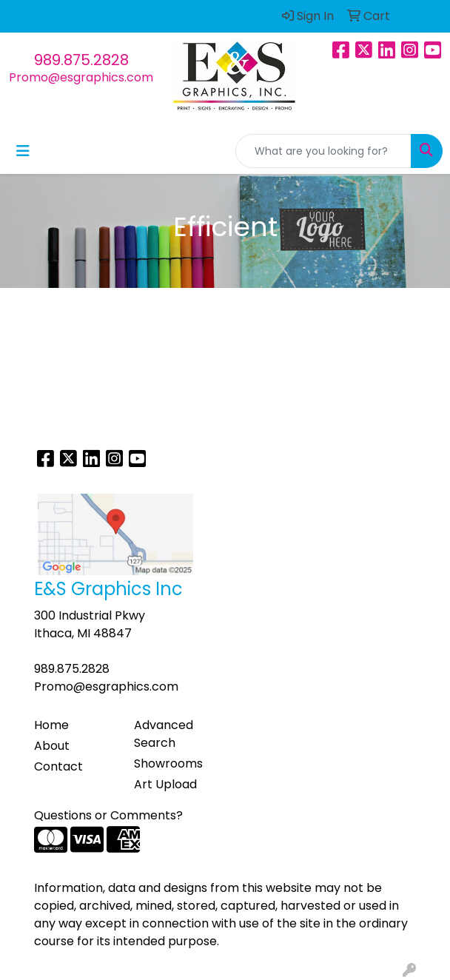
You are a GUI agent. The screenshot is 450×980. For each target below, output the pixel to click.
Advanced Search (164, 734)
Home (51, 725)
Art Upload (165, 784)
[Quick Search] (323, 151)
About (52, 746)
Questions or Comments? (108, 815)
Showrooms (168, 763)
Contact (58, 766)
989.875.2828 (81, 60)
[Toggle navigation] (23, 151)
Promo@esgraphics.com (81, 77)
